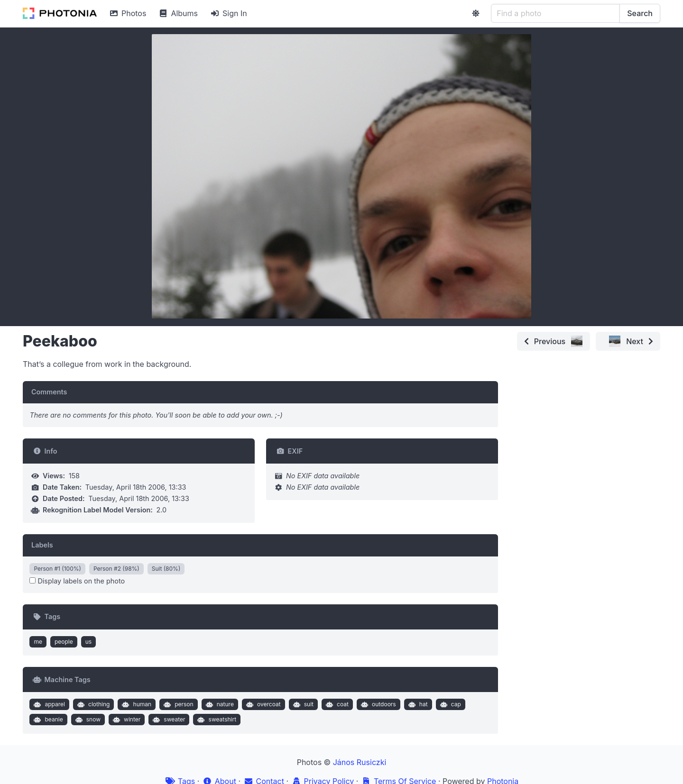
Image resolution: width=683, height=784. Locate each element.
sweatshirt (216, 720)
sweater (168, 720)
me (38, 642)
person (178, 704)
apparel (48, 704)
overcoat (262, 704)
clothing (93, 704)
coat (336, 704)
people (64, 642)
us (88, 642)
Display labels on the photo (77, 581)
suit (302, 704)
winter (126, 720)
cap (449, 704)
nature (219, 704)
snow (87, 720)
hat (417, 704)
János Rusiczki (360, 762)
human (136, 704)
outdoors (377, 704)
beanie (47, 720)
